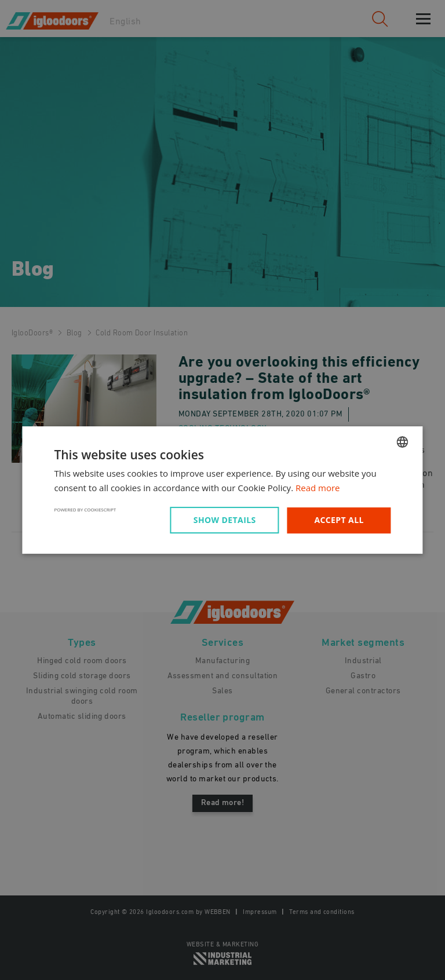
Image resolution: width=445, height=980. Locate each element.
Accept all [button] (339, 520)
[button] (227, 520)
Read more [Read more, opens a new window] (318, 488)
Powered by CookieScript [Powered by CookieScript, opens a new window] (85, 509)
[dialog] (222, 490)
